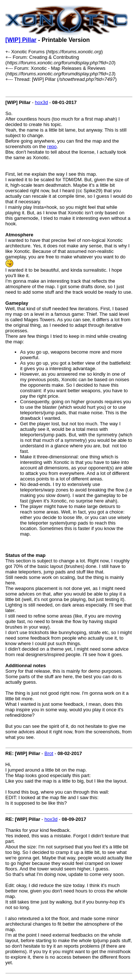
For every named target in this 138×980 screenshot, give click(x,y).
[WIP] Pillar (21, 40)
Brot (49, 753)
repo (52, 146)
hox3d (41, 102)
